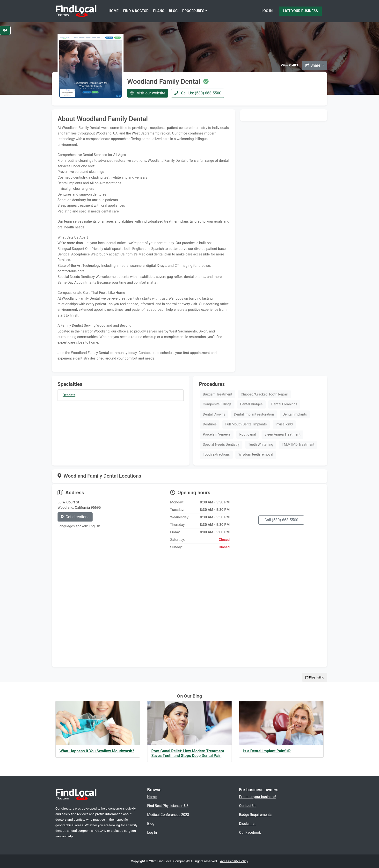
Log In (267, 11)
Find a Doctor (136, 11)
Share (313, 65)
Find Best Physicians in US (168, 806)
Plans (159, 11)
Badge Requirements (255, 815)
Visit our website (148, 93)
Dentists (69, 395)
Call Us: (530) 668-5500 (198, 93)
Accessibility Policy (234, 861)
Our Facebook (250, 833)
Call (281, 520)
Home (114, 11)
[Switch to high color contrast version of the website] (5, 30)
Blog (173, 11)
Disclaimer (247, 824)
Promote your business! (258, 797)
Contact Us (248, 806)
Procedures (193, 11)
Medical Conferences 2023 (168, 815)
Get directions (75, 517)
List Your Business (301, 11)
